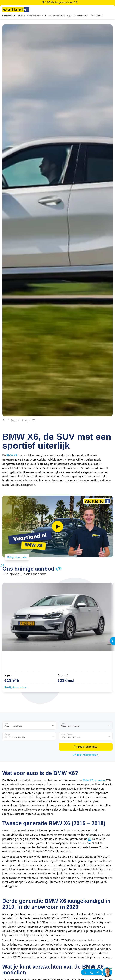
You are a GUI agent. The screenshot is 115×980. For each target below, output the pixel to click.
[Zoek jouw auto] (86, 746)
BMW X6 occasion (94, 780)
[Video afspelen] (57, 526)
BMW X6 (12, 455)
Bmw (24, 420)
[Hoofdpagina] (4, 420)
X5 (90, 839)
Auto (13, 420)
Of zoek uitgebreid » (86, 754)
